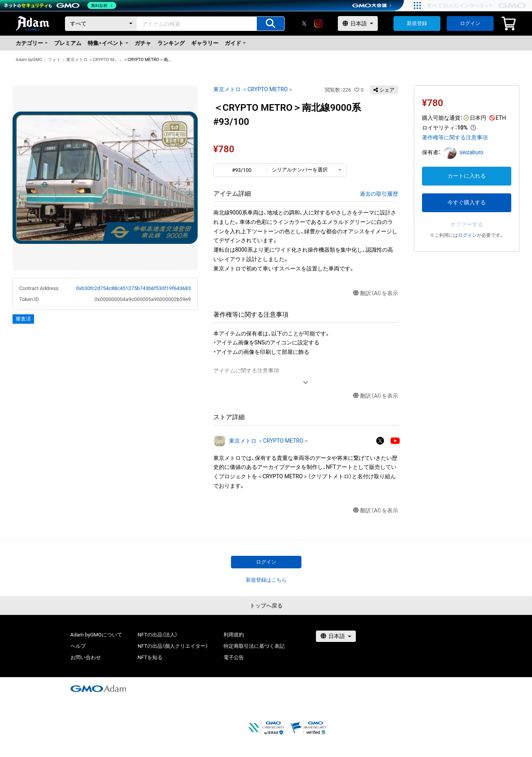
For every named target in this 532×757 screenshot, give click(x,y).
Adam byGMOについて (96, 635)
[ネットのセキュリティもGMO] (60, 5)
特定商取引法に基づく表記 (254, 646)
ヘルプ (78, 646)
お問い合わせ (86, 657)
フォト (54, 60)
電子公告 (234, 657)
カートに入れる (467, 176)
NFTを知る (150, 657)
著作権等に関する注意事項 (455, 137)
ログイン (470, 23)
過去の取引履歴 (379, 194)
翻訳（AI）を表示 (376, 293)
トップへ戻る (266, 606)
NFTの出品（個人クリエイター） (173, 646)
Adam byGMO (29, 60)
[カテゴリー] (101, 24)
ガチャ (143, 43)
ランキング (171, 43)
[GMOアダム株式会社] (98, 689)
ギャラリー (205, 43)
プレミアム (68, 43)
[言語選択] (358, 23)
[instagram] (318, 23)
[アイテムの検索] (271, 24)
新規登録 (417, 23)
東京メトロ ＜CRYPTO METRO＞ (92, 60)
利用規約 (234, 635)
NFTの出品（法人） (158, 635)
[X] (304, 23)
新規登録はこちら (266, 580)
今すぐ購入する (467, 202)
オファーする (467, 224)
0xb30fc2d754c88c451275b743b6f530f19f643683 (133, 288)
